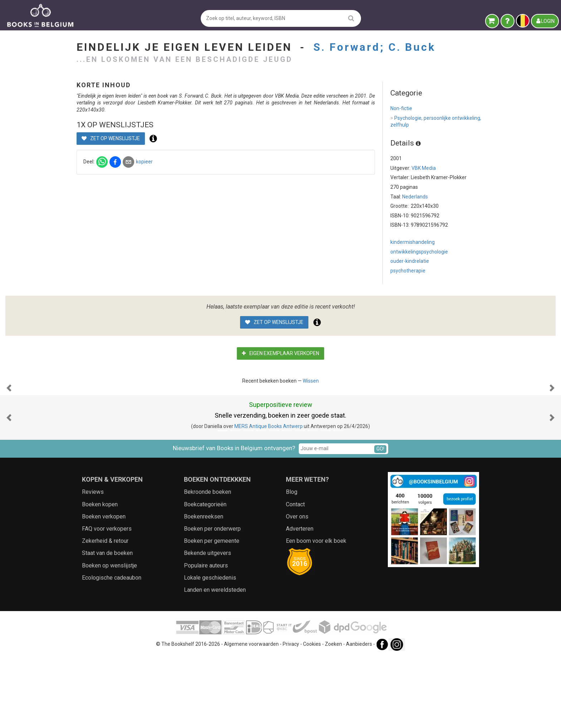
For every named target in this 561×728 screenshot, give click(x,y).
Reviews (93, 563)
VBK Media (424, 168)
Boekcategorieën (205, 576)
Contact (295, 576)
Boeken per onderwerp (212, 600)
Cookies (312, 715)
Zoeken (333, 715)
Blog (292, 563)
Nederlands (415, 197)
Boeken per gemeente (212, 612)
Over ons (297, 588)
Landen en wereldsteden (215, 661)
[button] (9, 424)
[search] (351, 18)
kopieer (263, 168)
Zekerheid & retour (105, 612)
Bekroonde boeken (208, 563)
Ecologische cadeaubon (112, 649)
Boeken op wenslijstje (109, 637)
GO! (380, 520)
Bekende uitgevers (208, 624)
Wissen (311, 381)
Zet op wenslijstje (230, 145)
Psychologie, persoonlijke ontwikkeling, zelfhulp (436, 121)
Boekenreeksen (204, 588)
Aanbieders (359, 715)
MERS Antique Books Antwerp (269, 498)
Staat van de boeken (107, 624)
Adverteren (300, 600)
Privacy (291, 715)
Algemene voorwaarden (251, 715)
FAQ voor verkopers (107, 600)
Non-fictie (401, 108)
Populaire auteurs (206, 637)
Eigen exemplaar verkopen (280, 353)
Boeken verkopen (104, 588)
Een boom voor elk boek (316, 612)
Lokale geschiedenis (210, 649)
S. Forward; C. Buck (374, 47)
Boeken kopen (100, 576)
